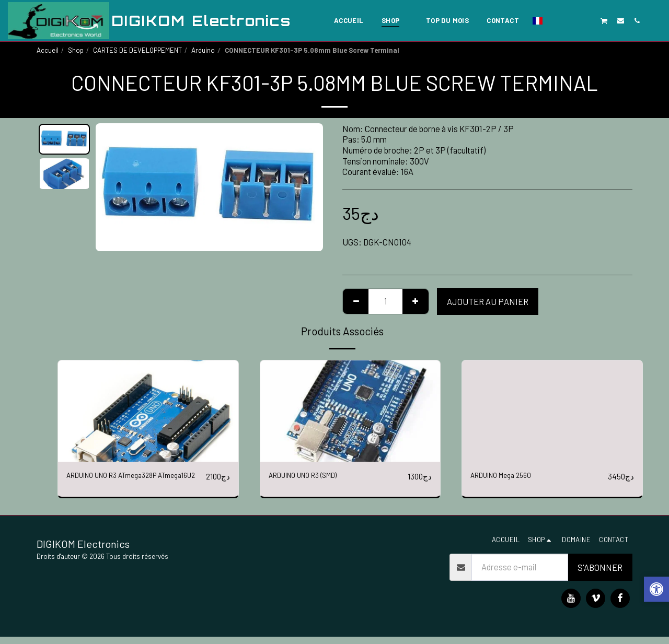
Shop (76, 50)
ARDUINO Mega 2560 (509, 476)
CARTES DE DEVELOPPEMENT (137, 50)
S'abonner (600, 574)
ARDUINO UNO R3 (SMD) (313, 476)
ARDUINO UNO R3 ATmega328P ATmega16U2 (124, 483)
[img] (148, 411)
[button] (555, 20)
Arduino (203, 50)
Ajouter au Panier (488, 301)
